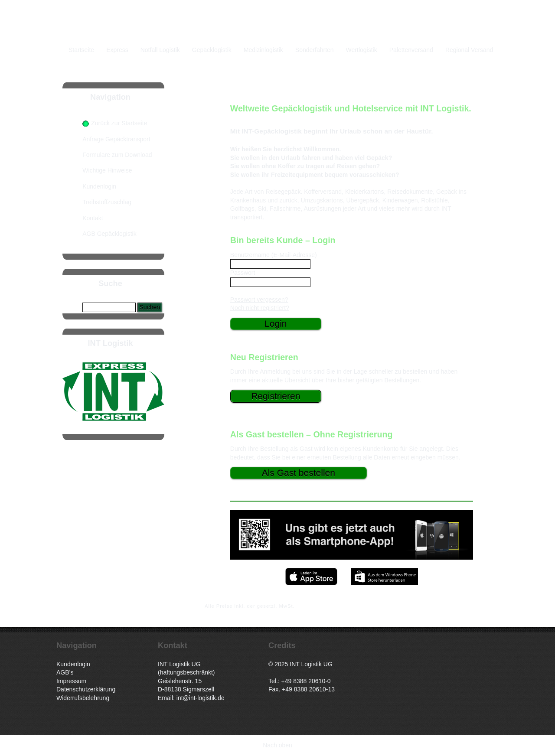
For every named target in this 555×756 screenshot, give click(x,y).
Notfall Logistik (160, 50)
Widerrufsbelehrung (83, 698)
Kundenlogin (99, 186)
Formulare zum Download (117, 155)
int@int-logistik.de (201, 698)
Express (117, 50)
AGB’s (65, 672)
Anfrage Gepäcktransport (116, 139)
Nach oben (277, 745)
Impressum (71, 681)
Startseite (81, 50)
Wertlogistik (362, 50)
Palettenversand (411, 50)
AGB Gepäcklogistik (109, 234)
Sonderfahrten (315, 50)
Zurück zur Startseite (119, 123)
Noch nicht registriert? (260, 308)
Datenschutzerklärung (86, 689)
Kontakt (93, 218)
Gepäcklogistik (212, 50)
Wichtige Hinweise (107, 170)
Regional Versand (469, 50)
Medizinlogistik (263, 50)
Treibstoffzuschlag (107, 202)
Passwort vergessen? (259, 300)
